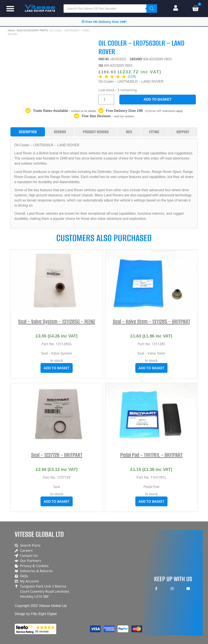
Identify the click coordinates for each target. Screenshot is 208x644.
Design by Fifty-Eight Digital (36, 614)
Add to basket (158, 99)
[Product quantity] (106, 100)
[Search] (152, 9)
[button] (10, 9)
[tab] (28, 132)
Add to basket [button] (57, 368)
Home (11, 30)
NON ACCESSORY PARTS (32, 30)
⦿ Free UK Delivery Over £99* (104, 22)
